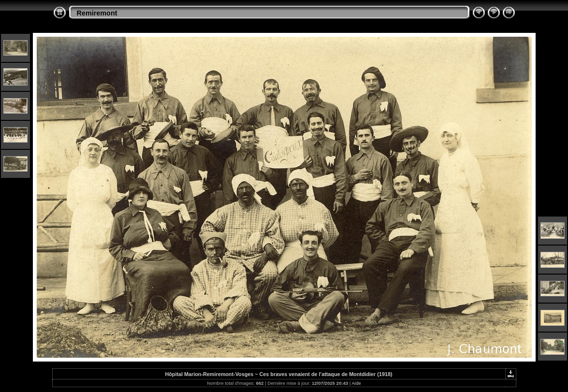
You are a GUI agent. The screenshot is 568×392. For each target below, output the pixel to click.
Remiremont (97, 13)
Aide (356, 383)
